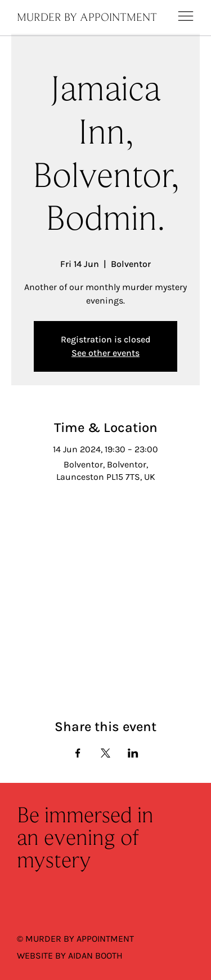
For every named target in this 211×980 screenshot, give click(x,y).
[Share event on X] (105, 753)
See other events (105, 353)
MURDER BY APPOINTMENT (87, 18)
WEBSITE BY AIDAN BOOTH (70, 955)
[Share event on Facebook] (78, 753)
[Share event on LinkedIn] (133, 753)
